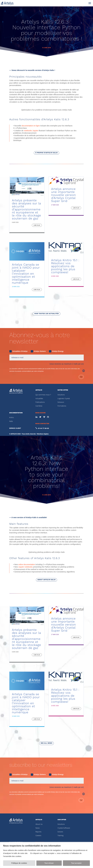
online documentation (27, 594)
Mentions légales (43, 464)
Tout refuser (49, 863)
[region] (46, 855)
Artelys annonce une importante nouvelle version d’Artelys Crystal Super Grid (63, 225)
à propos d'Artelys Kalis (46, 183)
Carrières (39, 436)
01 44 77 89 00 (43, 458)
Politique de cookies (19, 863)
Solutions (61, 425)
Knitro (12, 447)
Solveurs (61, 432)
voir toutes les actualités (46, 343)
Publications (40, 432)
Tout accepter (76, 863)
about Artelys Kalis (46, 610)
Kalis (11, 451)
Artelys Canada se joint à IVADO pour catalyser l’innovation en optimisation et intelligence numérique (26, 304)
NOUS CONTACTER (42, 453)
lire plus (37, 255)
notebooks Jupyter (31, 160)
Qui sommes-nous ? (43, 425)
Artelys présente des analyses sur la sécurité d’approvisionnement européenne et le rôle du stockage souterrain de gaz (26, 239)
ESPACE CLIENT (15, 458)
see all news (47, 773)
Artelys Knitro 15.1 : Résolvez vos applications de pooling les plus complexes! (65, 296)
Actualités (39, 428)
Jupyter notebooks (25, 597)
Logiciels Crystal (64, 428)
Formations (62, 436)
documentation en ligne (31, 155)
